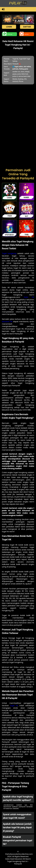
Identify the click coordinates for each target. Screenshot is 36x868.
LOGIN (9, 27)
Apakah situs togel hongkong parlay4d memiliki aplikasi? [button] (18, 798)
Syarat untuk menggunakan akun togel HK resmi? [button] (17, 816)
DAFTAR (27, 27)
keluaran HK (7, 322)
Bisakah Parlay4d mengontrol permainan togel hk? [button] (18, 840)
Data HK (29, 297)
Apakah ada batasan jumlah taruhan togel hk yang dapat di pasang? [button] (17, 827)
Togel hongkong (9, 253)
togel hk (14, 706)
